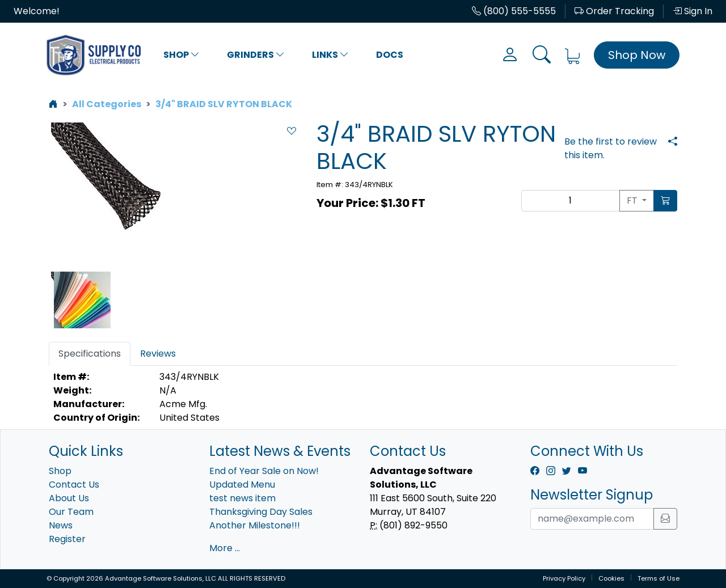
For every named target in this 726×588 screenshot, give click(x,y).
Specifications (90, 354)
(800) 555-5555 (514, 11)
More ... (225, 548)
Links (330, 55)
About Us (69, 498)
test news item (242, 498)
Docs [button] (390, 55)
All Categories (107, 104)
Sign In (693, 11)
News (61, 525)
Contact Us (74, 485)
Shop (181, 55)
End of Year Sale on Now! (264, 471)
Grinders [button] (256, 55)
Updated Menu (242, 485)
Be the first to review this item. (611, 148)
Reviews (158, 354)
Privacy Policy (564, 578)
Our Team (71, 512)
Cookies (611, 578)
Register (67, 539)
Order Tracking (614, 11)
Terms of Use (659, 578)
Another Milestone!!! (255, 525)
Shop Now (637, 55)
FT (633, 200)
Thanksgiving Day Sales (261, 512)
